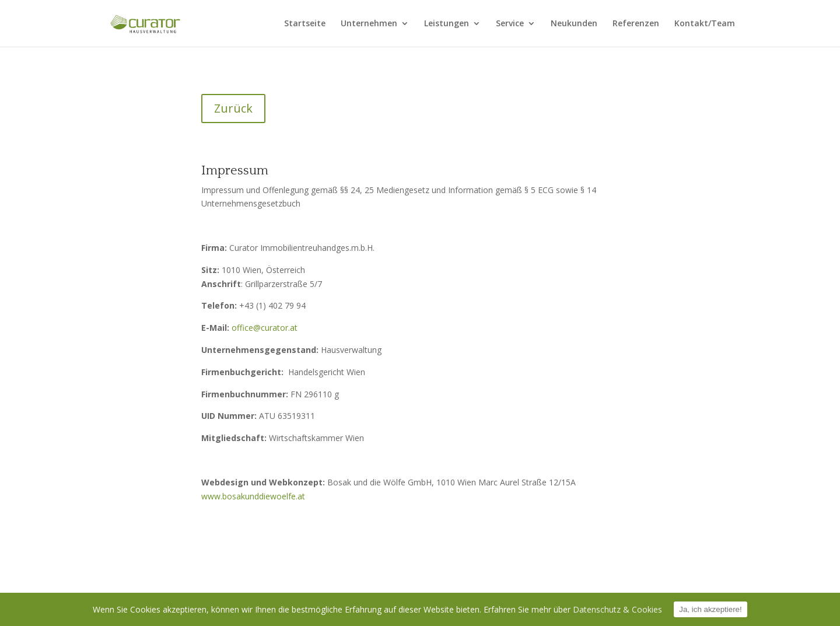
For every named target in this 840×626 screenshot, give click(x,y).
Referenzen (636, 24)
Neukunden (574, 24)
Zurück (233, 108)
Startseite (305, 24)
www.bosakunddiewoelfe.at (253, 496)
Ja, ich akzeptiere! (710, 609)
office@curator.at (265, 328)
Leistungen (447, 24)
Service (510, 24)
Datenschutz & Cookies (617, 609)
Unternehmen (369, 24)
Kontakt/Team (705, 24)
